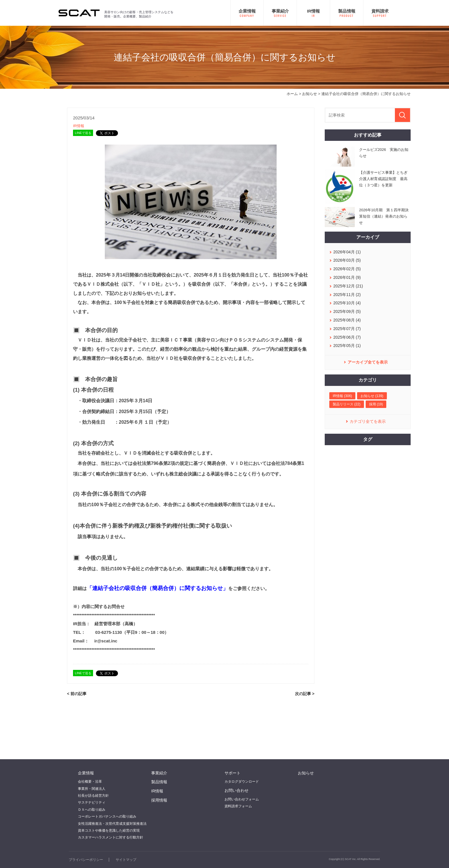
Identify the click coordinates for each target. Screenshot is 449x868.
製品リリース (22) (347, 404)
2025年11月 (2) (347, 295)
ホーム (292, 94)
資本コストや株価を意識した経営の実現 (109, 830)
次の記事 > (305, 694)
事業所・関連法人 (92, 789)
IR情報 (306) (342, 396)
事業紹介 (159, 773)
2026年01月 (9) (347, 277)
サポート (233, 773)
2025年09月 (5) (347, 311)
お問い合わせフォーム (242, 799)
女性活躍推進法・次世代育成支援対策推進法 (112, 824)
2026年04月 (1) (347, 252)
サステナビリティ (92, 802)
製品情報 (159, 782)
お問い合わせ (237, 790)
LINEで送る (83, 133)
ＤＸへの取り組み (92, 810)
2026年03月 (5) (347, 260)
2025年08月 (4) (347, 320)
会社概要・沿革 (90, 782)
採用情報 (159, 800)
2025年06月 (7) (347, 337)
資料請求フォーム (238, 806)
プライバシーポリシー (86, 860)
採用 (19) (376, 404)
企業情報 (86, 773)
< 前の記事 (77, 694)
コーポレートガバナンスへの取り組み (107, 816)
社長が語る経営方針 (93, 796)
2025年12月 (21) (348, 286)
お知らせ (310, 94)
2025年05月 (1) (347, 346)
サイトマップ (126, 860)
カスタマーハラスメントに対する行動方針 (111, 837)
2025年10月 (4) (347, 303)
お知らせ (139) (372, 396)
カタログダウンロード (242, 782)
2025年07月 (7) (347, 329)
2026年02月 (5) (347, 269)
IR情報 (79, 126)
